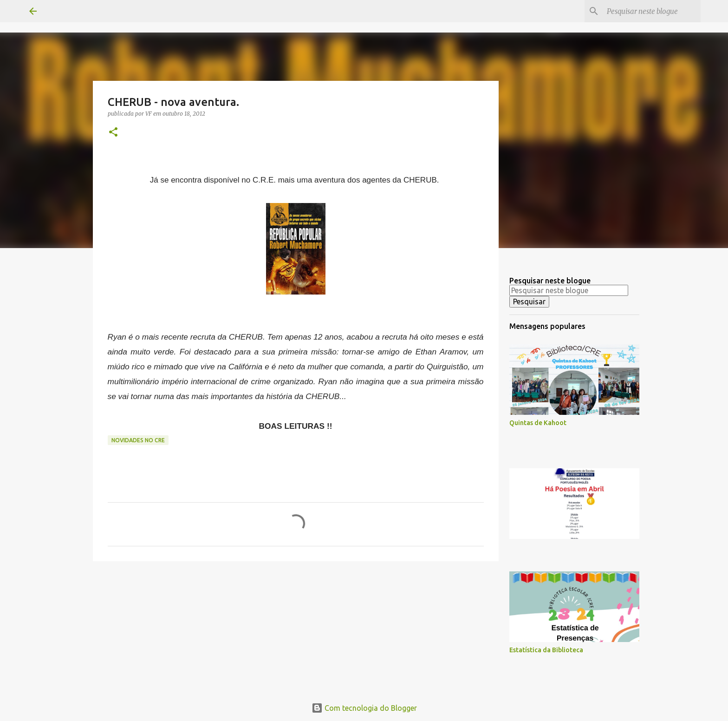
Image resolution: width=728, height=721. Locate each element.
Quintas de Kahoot (538, 423)
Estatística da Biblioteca (546, 650)
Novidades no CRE (138, 440)
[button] (113, 133)
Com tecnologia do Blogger (364, 708)
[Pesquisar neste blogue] (652, 11)
